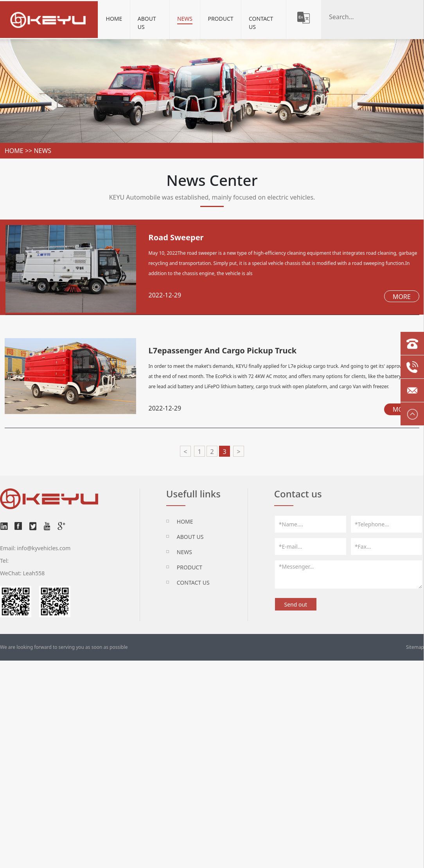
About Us (147, 23)
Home (114, 19)
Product (220, 19)
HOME (185, 521)
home (14, 151)
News (185, 19)
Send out (296, 604)
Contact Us (261, 23)
